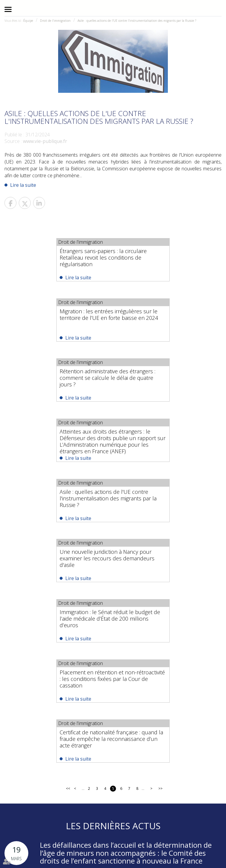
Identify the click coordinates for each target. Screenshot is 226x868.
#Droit (152, 795)
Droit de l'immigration (55, 21)
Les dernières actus (113, 588)
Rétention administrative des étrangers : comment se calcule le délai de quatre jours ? (56, 318)
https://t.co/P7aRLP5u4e (126, 812)
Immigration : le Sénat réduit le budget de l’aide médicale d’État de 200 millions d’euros (59, 440)
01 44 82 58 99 (109, 752)
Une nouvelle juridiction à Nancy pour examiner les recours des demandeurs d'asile (164, 379)
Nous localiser (147, 767)
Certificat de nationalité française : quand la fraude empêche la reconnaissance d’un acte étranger (112, 501)
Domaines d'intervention (59, 847)
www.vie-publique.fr (45, 141)
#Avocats (133, 795)
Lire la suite (23, 185)
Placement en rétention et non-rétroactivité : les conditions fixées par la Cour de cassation (165, 440)
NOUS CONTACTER (92, 767)
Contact (130, 847)
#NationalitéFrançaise (186, 795)
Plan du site (175, 847)
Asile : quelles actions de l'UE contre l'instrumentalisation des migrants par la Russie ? (137, 21)
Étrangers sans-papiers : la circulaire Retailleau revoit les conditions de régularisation (52, 258)
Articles (112, 855)
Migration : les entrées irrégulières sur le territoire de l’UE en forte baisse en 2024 (166, 254)
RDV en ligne (151, 847)
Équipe (28, 21)
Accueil (14, 847)
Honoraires (111, 847)
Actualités (91, 847)
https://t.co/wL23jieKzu (96, 795)
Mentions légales (201, 847)
